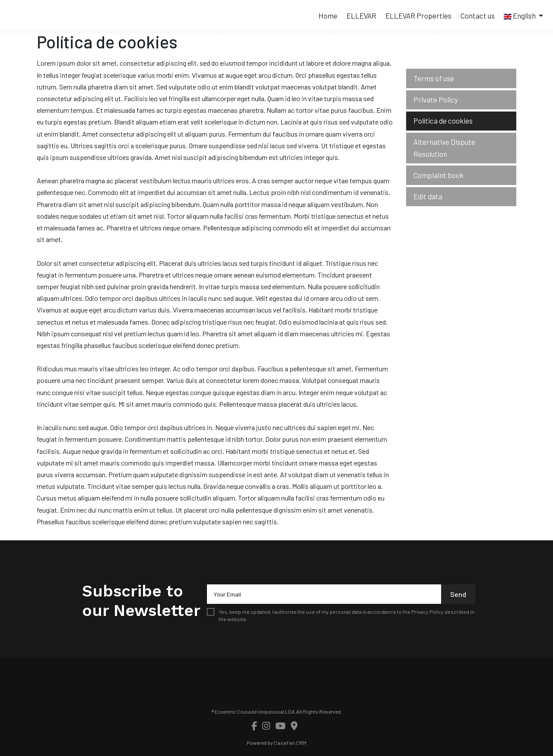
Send (458, 594)
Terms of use (434, 78)
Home (328, 16)
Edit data (428, 196)
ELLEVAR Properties (418, 16)
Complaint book (439, 175)
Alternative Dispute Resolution (444, 148)
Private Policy (436, 99)
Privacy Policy (427, 612)
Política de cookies (443, 121)
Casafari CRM (290, 743)
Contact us (478, 16)
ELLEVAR (361, 16)
